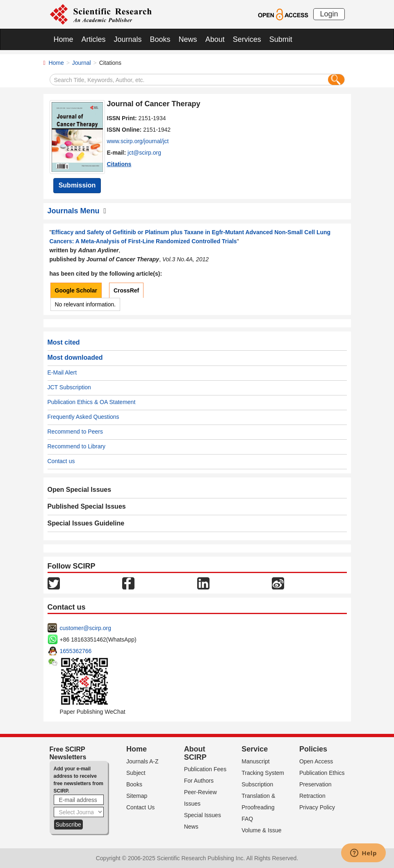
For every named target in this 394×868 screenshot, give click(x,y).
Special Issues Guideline (86, 523)
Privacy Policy (317, 807)
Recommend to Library (77, 446)
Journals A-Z (142, 761)
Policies (313, 749)
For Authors (199, 781)
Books (160, 39)
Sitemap (137, 796)
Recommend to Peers (75, 432)
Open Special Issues (80, 490)
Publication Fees (205, 769)
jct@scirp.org (144, 153)
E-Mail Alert (62, 372)
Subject (136, 773)
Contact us (61, 461)
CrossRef (126, 290)
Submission (77, 185)
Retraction (312, 796)
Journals (128, 39)
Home (64, 39)
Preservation (315, 784)
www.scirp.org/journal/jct (138, 141)
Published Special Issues (87, 506)
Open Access (316, 761)
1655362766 (76, 651)
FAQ (247, 819)
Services (247, 39)
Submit (281, 39)
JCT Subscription (69, 387)
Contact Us (140, 807)
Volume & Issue (261, 830)
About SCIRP (195, 753)
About (215, 39)
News (188, 39)
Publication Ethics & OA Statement (92, 402)
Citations (119, 164)
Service (255, 749)
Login (329, 14)
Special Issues (203, 815)
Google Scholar (76, 290)
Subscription (257, 784)
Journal (82, 63)
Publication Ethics (322, 773)
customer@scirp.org (85, 628)
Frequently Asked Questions (83, 417)
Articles (94, 39)
